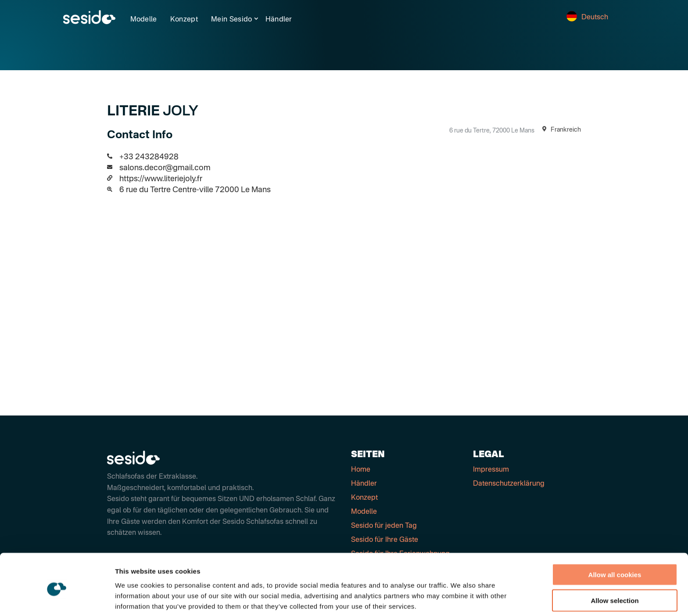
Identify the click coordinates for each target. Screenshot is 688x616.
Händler (279, 20)
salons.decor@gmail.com (165, 168)
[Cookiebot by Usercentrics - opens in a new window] (57, 599)
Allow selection (615, 565)
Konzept (184, 20)
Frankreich (560, 130)
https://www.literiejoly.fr (161, 179)
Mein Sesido (232, 20)
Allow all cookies (615, 539)
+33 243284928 (149, 157)
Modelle (144, 20)
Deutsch (587, 18)
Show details (460, 599)
